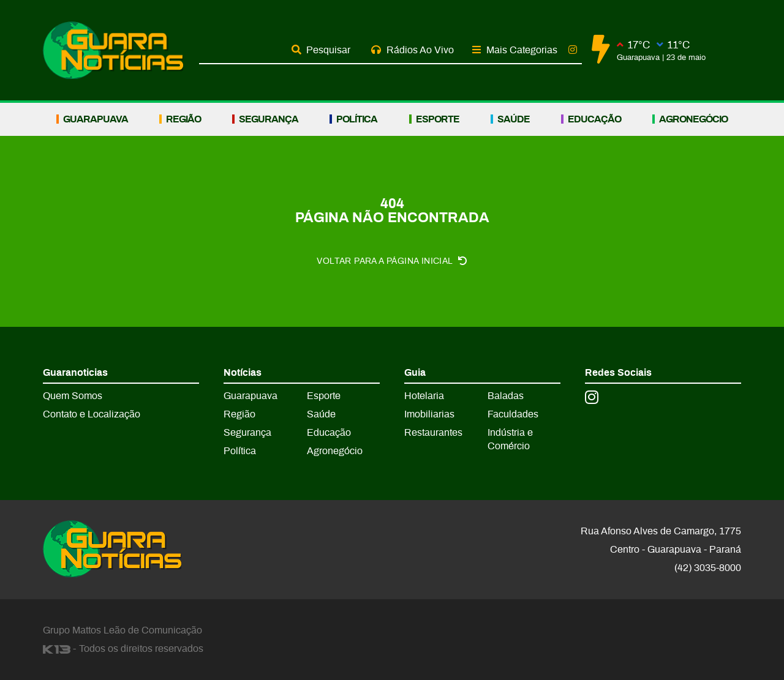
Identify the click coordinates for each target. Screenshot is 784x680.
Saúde (514, 119)
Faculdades (513, 414)
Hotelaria (424, 396)
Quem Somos (73, 396)
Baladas (506, 396)
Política (357, 119)
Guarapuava (96, 119)
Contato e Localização (92, 414)
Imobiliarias (429, 414)
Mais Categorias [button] (515, 50)
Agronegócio (693, 119)
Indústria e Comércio (510, 439)
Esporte (438, 119)
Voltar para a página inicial (392, 261)
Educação (594, 119)
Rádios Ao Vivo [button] (413, 50)
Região (183, 119)
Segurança (269, 119)
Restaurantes (433, 433)
